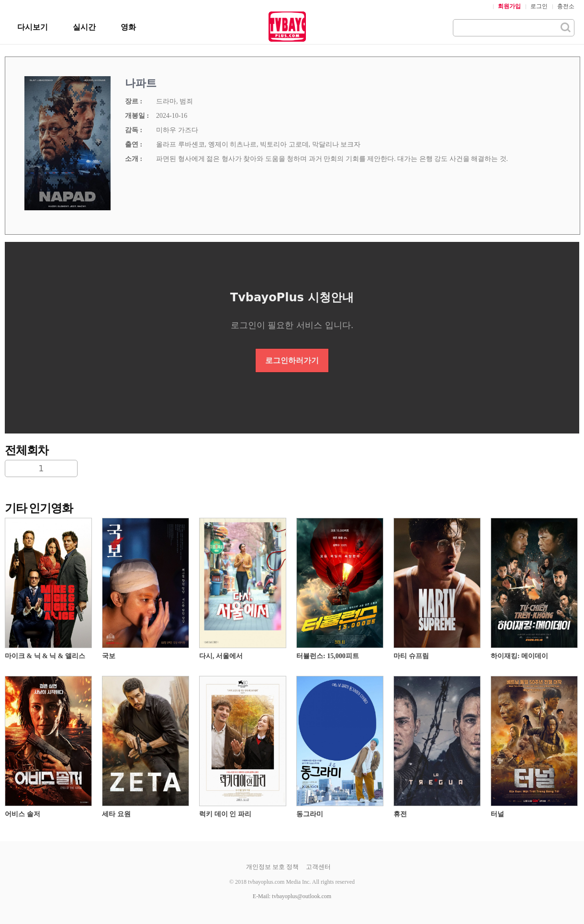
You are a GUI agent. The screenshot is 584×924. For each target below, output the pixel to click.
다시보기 (33, 27)
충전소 (566, 6)
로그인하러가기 (292, 360)
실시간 (84, 27)
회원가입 (509, 6)
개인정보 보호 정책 (273, 867)
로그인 (539, 6)
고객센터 (318, 867)
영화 (128, 27)
